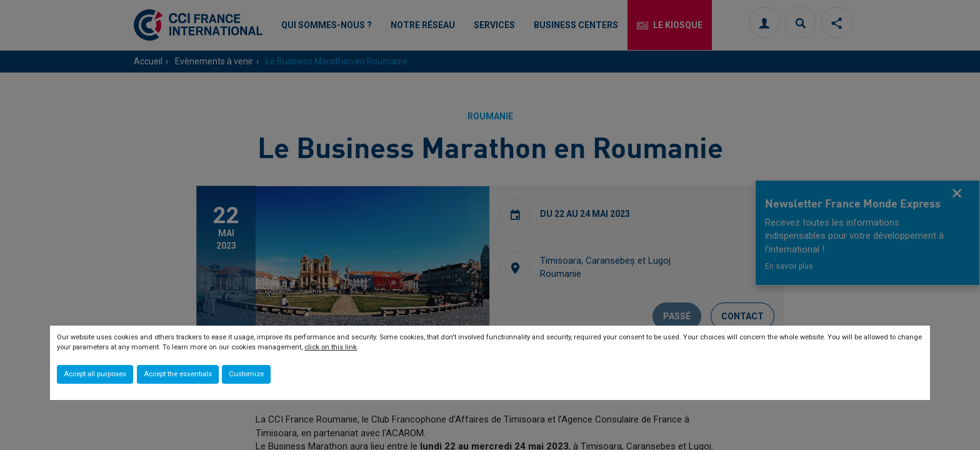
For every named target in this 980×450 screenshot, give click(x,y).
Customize (246, 374)
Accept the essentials (178, 374)
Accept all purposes (95, 374)
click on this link (331, 347)
